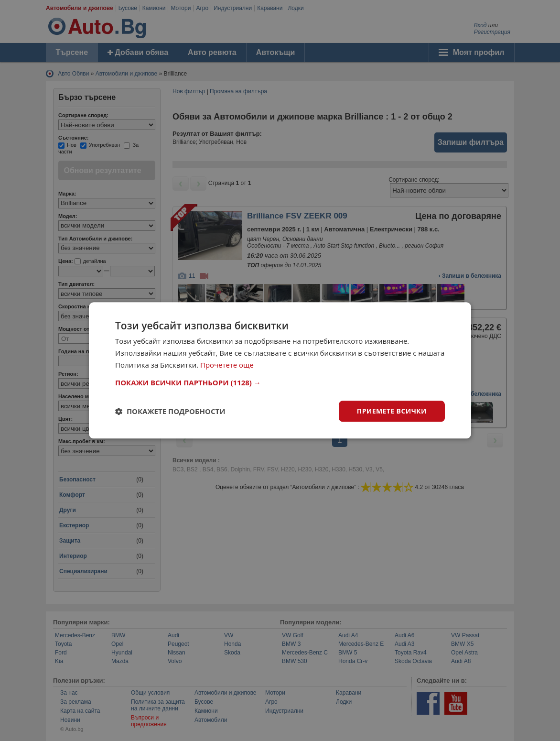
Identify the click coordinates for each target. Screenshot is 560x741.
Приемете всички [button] (392, 411)
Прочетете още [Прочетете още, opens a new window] (227, 365)
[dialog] (280, 370)
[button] (280, 382)
